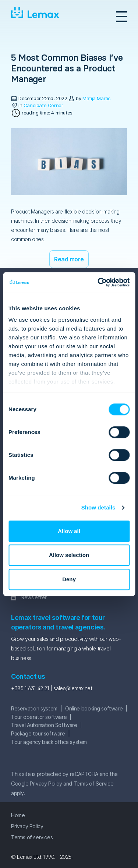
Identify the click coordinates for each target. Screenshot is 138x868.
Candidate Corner (43, 105)
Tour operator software (39, 717)
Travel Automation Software (44, 725)
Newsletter (34, 597)
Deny (69, 579)
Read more (69, 259)
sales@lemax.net (73, 688)
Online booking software (94, 708)
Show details (98, 507)
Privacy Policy (46, 784)
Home (18, 815)
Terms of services (32, 837)
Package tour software (38, 733)
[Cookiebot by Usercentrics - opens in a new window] (98, 282)
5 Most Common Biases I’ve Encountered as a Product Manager (67, 68)
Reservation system (34, 708)
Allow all (69, 531)
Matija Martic (96, 98)
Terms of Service (94, 784)
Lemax (35, 16)
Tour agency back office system (49, 742)
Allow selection (69, 555)
